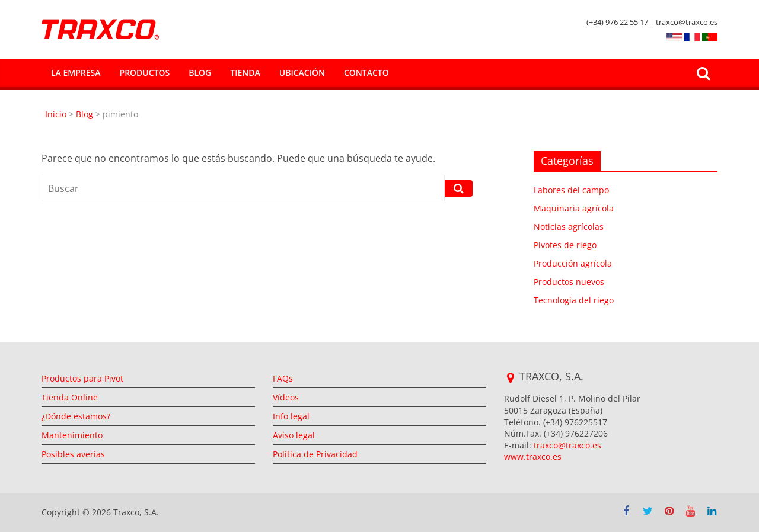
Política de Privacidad (315, 454)
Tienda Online (70, 397)
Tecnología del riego (574, 300)
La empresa (76, 73)
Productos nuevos (569, 282)
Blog (200, 73)
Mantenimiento (72, 435)
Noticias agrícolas (569, 227)
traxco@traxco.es (567, 445)
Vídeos (286, 397)
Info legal (291, 416)
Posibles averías (73, 454)
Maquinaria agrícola (574, 208)
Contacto (366, 73)
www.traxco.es (533, 456)
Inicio (57, 114)
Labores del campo (571, 190)
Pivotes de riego (565, 245)
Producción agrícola (573, 263)
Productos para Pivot (82, 378)
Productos (145, 73)
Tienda (245, 73)
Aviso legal (294, 435)
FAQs (283, 378)
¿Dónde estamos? (76, 416)
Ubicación (302, 73)
